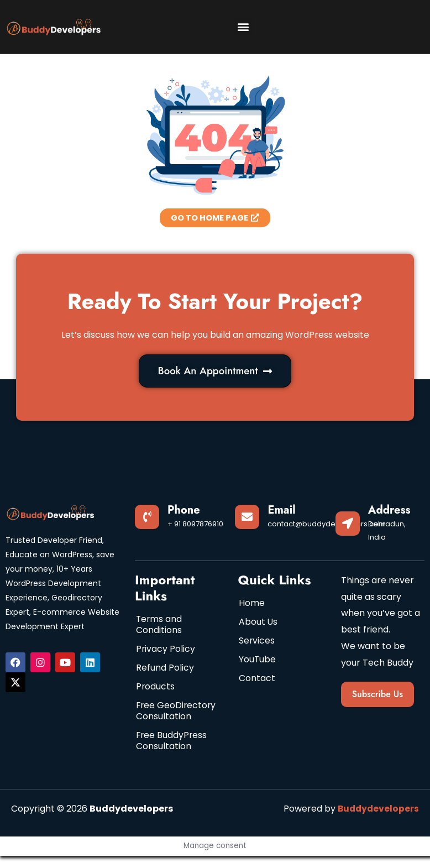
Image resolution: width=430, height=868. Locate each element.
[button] (243, 27)
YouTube (258, 660)
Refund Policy (165, 669)
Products (156, 687)
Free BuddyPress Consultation (172, 753)
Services (257, 642)
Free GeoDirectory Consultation (166, 717)
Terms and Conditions (159, 626)
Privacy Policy (166, 650)
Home (252, 604)
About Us (258, 623)
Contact (257, 679)
